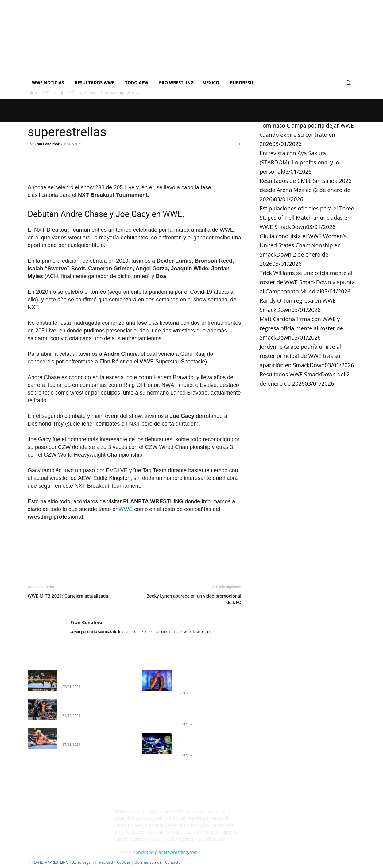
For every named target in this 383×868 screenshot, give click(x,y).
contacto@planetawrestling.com (166, 852)
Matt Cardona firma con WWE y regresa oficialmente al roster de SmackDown (301, 328)
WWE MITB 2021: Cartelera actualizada (68, 596)
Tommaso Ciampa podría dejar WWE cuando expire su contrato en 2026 (307, 135)
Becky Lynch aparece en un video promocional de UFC (194, 599)
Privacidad (104, 862)
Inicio (32, 93)
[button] (348, 83)
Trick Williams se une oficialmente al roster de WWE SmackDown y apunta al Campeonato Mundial (307, 282)
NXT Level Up (53, 93)
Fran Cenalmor (47, 144)
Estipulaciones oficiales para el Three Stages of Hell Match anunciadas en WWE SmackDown (307, 218)
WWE (126, 509)
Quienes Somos (148, 862)
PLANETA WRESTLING (50, 862)
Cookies (124, 862)
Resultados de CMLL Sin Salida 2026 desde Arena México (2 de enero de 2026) (306, 190)
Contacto (173, 862)
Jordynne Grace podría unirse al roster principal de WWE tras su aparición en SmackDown (300, 356)
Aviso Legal (82, 862)
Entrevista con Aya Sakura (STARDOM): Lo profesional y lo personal (299, 162)
